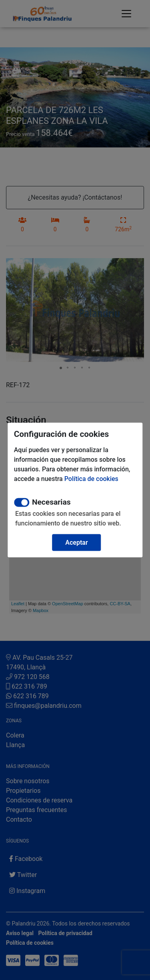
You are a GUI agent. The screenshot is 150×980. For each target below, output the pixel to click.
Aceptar (76, 543)
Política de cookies (91, 479)
